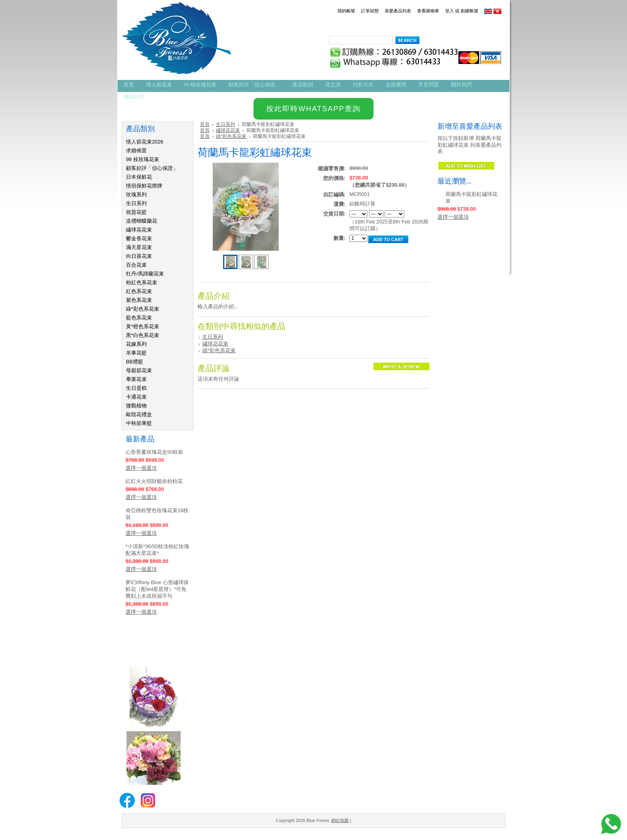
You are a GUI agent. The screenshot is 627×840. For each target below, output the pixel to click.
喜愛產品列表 (398, 11)
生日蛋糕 (136, 388)
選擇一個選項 (141, 468)
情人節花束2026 (145, 142)
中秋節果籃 (139, 423)
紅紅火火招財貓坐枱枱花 (154, 481)
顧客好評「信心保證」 (152, 168)
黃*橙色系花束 (143, 326)
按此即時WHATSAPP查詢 (313, 109)
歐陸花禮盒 (139, 414)
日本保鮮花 (139, 177)
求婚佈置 (136, 151)
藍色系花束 (139, 318)
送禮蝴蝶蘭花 (142, 221)
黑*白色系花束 (143, 335)
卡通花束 (136, 397)
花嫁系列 (136, 344)
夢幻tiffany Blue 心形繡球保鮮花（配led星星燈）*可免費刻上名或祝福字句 (157, 589)
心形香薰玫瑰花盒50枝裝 (154, 452)
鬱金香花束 (139, 238)
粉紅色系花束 (142, 282)
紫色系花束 (139, 300)
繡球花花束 (139, 230)
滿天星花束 (139, 247)
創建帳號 (469, 11)
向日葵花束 (139, 256)
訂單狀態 (370, 11)
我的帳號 (346, 11)
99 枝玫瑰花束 (143, 159)
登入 (449, 11)
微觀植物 (136, 406)
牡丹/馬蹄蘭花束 (145, 274)
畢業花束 (136, 379)
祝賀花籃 (136, 212)
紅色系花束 (139, 291)
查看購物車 (428, 11)
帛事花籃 (136, 353)
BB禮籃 (135, 362)
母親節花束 (139, 370)
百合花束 (136, 265)
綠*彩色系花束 (143, 309)
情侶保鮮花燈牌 (144, 186)
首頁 (205, 124)
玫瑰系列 (136, 195)
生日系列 (136, 203)
